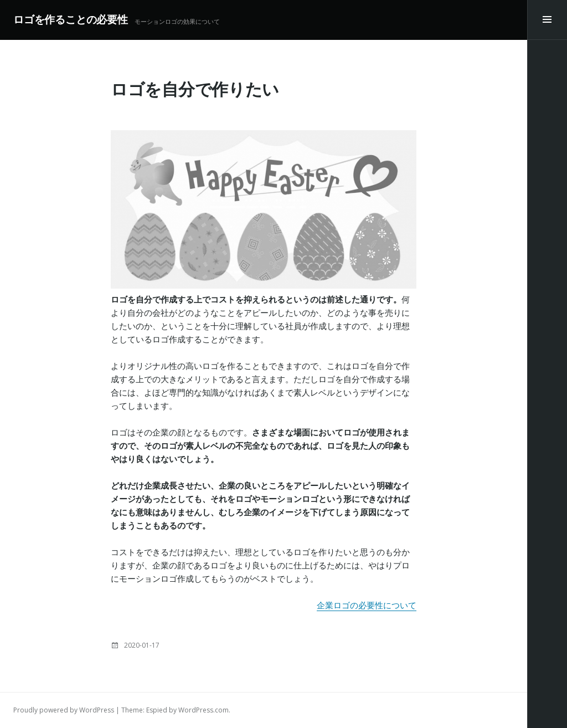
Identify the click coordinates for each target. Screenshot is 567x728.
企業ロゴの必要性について (367, 605)
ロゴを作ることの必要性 (71, 20)
